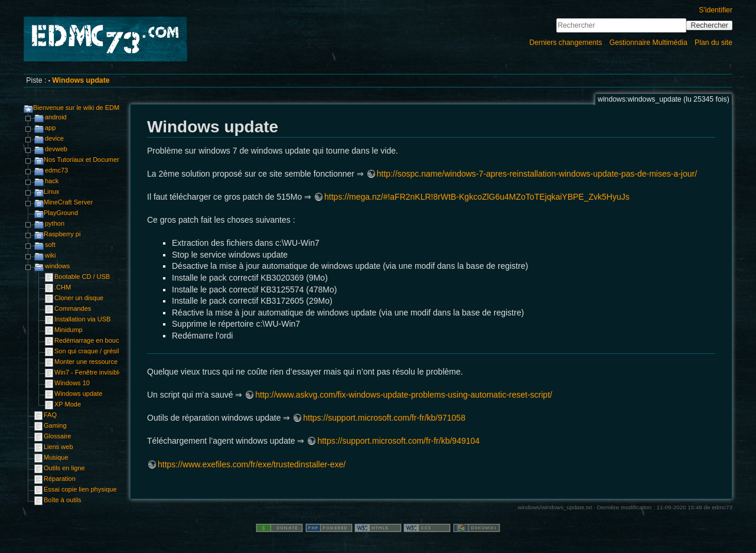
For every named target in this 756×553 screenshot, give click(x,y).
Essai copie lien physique (80, 489)
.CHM (63, 287)
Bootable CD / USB (82, 276)
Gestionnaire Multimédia (649, 43)
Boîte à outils (63, 500)
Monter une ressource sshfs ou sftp (105, 362)
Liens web (58, 447)
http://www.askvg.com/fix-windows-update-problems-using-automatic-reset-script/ (404, 395)
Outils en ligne (64, 468)
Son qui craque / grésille (89, 351)
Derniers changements (566, 43)
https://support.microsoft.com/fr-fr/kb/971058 (384, 418)
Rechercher (710, 25)
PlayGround (61, 213)
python (55, 223)
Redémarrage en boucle (89, 340)
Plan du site (713, 43)
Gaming (55, 425)
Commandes (73, 308)
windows (57, 266)
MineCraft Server (68, 202)
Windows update (81, 80)
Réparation (60, 479)
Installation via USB (82, 319)
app (50, 128)
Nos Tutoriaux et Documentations (92, 160)
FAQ (50, 415)
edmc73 (56, 170)
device (54, 138)
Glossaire (57, 436)
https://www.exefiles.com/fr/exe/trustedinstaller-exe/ (252, 464)
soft (50, 245)
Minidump (69, 330)
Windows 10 (72, 383)
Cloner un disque (79, 298)
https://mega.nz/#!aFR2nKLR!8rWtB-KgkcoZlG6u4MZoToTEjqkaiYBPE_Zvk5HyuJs (477, 197)
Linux (51, 191)
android (56, 117)
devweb (56, 149)
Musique (56, 457)
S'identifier (716, 10)
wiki (50, 255)
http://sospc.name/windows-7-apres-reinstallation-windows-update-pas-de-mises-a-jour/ (537, 174)
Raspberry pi (62, 234)
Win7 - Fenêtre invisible (88, 372)
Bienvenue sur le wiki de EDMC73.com (89, 108)
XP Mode (68, 404)
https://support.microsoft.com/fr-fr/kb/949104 (398, 441)
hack (52, 181)
